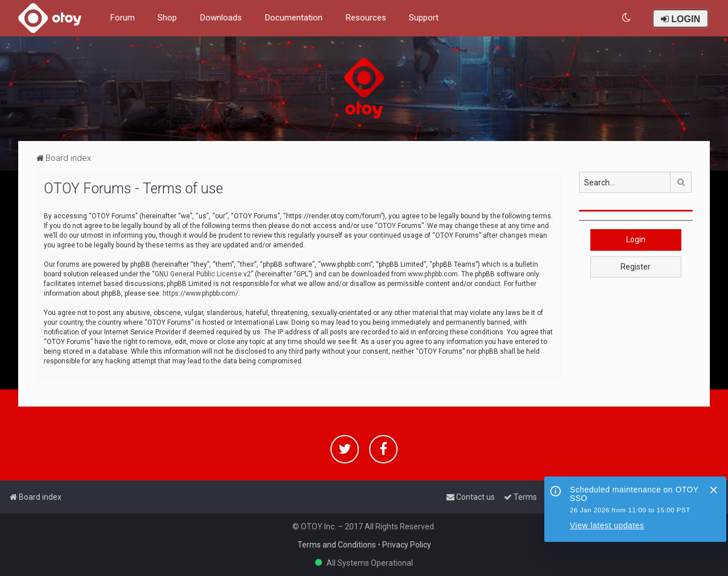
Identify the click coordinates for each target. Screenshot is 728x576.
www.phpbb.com (433, 274)
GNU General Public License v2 (203, 274)
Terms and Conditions (337, 545)
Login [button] (636, 239)
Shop (167, 18)
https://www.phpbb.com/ (200, 293)
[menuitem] (627, 18)
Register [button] (636, 267)
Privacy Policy (407, 545)
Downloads (221, 18)
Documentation (293, 18)
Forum (122, 18)
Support (424, 18)
